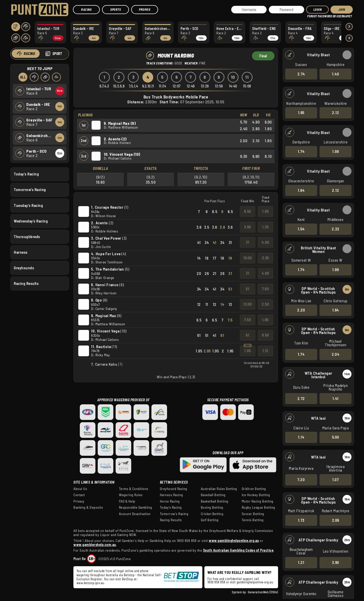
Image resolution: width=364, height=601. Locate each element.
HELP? (311, 15)
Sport (57, 54)
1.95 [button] (265, 211)
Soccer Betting (253, 514)
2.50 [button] (265, 304)
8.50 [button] (248, 211)
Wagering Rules (131, 495)
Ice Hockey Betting (256, 495)
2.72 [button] (301, 398)
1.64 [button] (301, 190)
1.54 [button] (301, 229)
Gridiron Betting (254, 489)
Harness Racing (172, 495)
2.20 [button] (301, 310)
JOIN (342, 9)
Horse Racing (170, 501)
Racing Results (26, 283)
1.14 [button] (301, 437)
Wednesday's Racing (31, 221)
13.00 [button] (248, 304)
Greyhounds (24, 268)
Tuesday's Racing (28, 205)
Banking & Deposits (88, 507)
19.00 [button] (248, 258)
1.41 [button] (335, 398)
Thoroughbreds (27, 236)
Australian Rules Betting (219, 489)
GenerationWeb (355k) (263, 592)
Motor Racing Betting (258, 501)
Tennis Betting (253, 520)
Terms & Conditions (134, 489)
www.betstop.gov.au (90, 583)
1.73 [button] (301, 520)
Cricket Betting (212, 514)
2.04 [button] (335, 354)
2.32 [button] (335, 229)
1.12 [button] (266, 351)
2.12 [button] (335, 113)
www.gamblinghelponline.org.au (234, 541)
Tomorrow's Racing (30, 190)
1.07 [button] (335, 480)
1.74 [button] (301, 151)
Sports (115, 9)
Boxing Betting (212, 507)
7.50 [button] (265, 289)
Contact (79, 495)
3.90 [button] (335, 562)
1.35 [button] (265, 227)
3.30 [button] (266, 258)
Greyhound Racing (174, 489)
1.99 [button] (335, 151)
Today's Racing (26, 174)
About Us (80, 489)
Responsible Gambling (136, 507)
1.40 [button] (335, 74)
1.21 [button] (301, 562)
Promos (145, 9)
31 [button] (247, 242)
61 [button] (247, 335)
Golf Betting (210, 520)
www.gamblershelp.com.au (95, 545)
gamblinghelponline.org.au (255, 582)
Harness (21, 252)
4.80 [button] (265, 242)
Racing (86, 9)
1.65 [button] (301, 113)
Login (318, 9)
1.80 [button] (266, 320)
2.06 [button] (335, 520)
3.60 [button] (248, 227)
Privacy (79, 501)
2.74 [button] (301, 74)
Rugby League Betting (258, 507)
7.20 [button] (301, 480)
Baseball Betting (213, 495)
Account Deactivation (135, 514)
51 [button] (247, 289)
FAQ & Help (127, 501)
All (23, 77)
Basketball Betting (215, 501)
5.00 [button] (335, 437)
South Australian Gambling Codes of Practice (238, 550)
